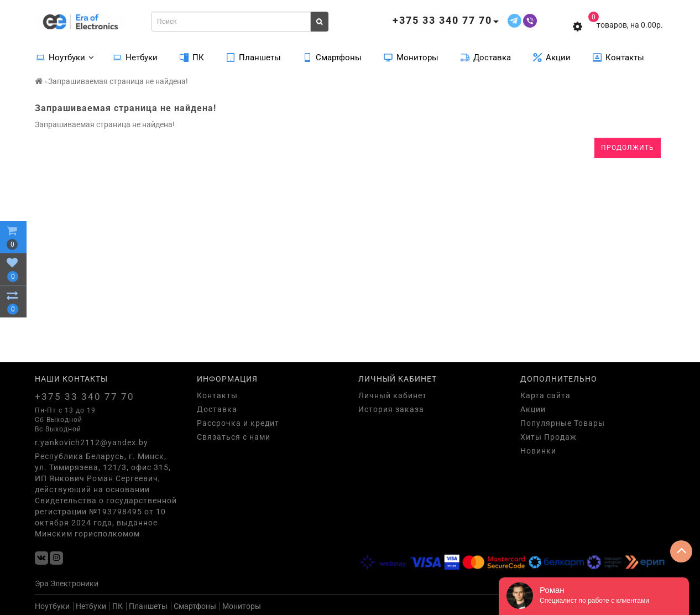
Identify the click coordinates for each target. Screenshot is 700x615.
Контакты (618, 57)
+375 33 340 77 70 (85, 397)
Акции (552, 57)
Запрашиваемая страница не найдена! (118, 81)
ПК (192, 57)
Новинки (538, 451)
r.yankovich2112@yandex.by (92, 442)
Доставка (486, 57)
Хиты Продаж (548, 437)
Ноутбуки (65, 57)
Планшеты (254, 57)
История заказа (391, 409)
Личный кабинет (393, 395)
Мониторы (411, 57)
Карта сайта (545, 395)
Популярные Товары (563, 423)
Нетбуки (135, 57)
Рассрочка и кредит (238, 423)
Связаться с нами (234, 437)
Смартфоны (332, 57)
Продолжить (628, 148)
